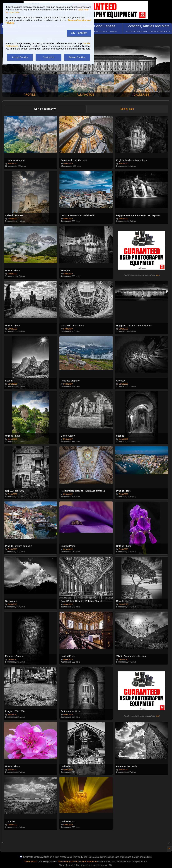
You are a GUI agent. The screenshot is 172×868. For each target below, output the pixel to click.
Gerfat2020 (12, 164)
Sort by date (127, 109)
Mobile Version (31, 861)
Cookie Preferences (88, 861)
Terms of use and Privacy (68, 861)
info (158, 275)
